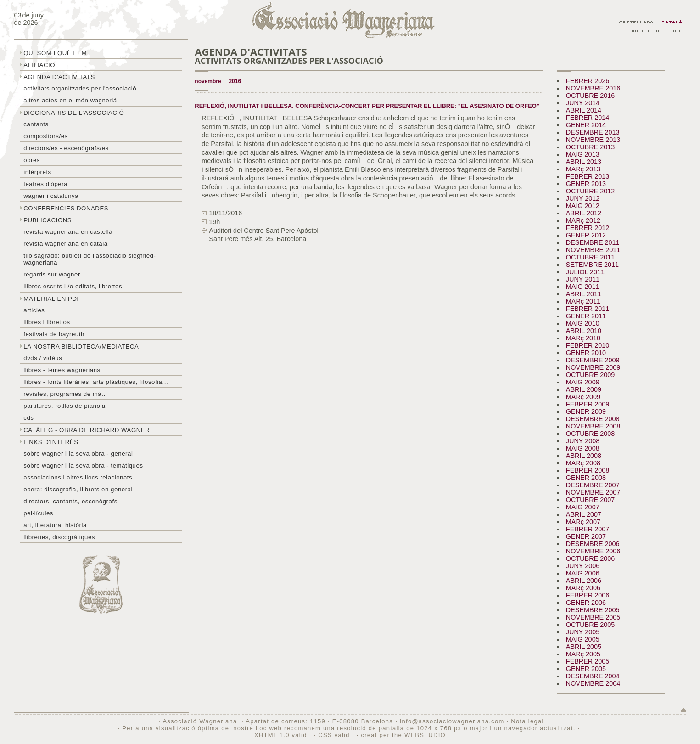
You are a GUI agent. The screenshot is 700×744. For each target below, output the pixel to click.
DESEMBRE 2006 (593, 544)
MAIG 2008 (583, 448)
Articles (34, 310)
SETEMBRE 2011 (592, 265)
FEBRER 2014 (588, 118)
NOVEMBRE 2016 (593, 88)
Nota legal (527, 721)
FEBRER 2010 (588, 345)
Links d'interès (51, 442)
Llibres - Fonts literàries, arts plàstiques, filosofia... (96, 382)
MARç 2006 (583, 588)
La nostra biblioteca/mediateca (81, 347)
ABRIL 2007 (584, 514)
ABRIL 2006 (584, 581)
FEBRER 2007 (588, 529)
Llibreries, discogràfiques (59, 537)
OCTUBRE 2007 (590, 500)
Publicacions (48, 220)
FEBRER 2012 (588, 228)
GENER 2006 (586, 603)
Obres (32, 160)
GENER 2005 (586, 669)
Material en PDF (52, 299)
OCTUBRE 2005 (590, 625)
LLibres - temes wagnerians (62, 370)
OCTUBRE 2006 (590, 558)
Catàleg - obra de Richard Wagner (87, 430)
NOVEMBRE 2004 (593, 683)
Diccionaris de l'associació (74, 113)
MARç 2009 (583, 397)
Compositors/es (45, 136)
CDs (28, 418)
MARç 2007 (583, 522)
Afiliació (39, 65)
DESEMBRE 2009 (593, 360)
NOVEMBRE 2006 (593, 551)
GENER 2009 (586, 411)
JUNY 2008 (583, 441)
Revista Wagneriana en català (65, 244)
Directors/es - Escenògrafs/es (66, 148)
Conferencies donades (66, 208)
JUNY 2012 (583, 198)
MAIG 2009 (583, 382)
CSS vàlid (335, 735)
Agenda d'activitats (59, 77)
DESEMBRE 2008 (593, 419)
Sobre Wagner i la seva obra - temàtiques (83, 465)
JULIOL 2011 (585, 272)
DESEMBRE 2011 (593, 242)
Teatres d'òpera (45, 184)
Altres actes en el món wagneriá (70, 100)
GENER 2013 (586, 184)
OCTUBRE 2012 (590, 191)
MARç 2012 (583, 220)
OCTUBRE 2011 (590, 257)
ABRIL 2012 (584, 213)
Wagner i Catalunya (51, 196)
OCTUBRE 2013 (590, 147)
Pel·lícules (38, 513)
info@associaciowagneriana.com (452, 721)
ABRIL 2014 (584, 110)
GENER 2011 (586, 316)
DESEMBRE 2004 (593, 676)
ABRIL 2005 (584, 647)
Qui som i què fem (55, 53)
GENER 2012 (586, 235)
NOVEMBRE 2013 (593, 140)
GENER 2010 (586, 353)
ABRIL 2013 (584, 162)
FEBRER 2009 (588, 404)
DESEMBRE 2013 (593, 132)
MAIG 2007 (583, 507)
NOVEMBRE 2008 (593, 426)
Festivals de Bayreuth (54, 334)
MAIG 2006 (583, 573)
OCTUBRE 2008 (590, 434)
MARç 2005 (583, 654)
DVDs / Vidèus (43, 358)
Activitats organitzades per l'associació (80, 88)
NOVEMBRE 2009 (593, 367)
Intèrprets (37, 172)
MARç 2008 (583, 463)
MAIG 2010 (583, 323)
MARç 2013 (583, 169)
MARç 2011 (583, 301)
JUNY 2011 (583, 279)
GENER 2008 (586, 478)
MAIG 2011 (583, 287)
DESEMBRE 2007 (593, 485)
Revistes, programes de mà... (65, 394)
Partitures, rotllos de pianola (64, 406)
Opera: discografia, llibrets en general (78, 489)
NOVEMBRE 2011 (593, 250)
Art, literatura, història (55, 525)
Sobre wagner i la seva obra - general (78, 454)
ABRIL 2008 (584, 456)
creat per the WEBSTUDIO (403, 735)
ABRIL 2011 (584, 294)
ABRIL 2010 (584, 331)
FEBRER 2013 (588, 176)
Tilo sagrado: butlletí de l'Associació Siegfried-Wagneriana (90, 259)
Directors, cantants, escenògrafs (70, 501)
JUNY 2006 (583, 566)
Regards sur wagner (52, 274)
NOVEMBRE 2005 (593, 617)
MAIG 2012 (583, 206)
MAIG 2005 (583, 639)
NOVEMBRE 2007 (593, 492)
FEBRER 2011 (588, 309)
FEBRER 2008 (588, 470)
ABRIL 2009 (584, 389)
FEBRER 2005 (588, 661)
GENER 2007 (586, 536)
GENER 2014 (586, 125)
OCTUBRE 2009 (590, 375)
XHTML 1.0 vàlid (282, 735)
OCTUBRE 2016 (590, 96)
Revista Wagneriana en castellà (68, 232)
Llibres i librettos (47, 322)
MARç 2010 (583, 338)
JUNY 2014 (583, 103)
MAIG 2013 (583, 154)
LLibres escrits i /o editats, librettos (73, 286)
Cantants (36, 124)
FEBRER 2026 (588, 81)
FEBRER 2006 (588, 595)
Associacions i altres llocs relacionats (78, 477)
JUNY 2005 (583, 632)
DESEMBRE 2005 (593, 610)
